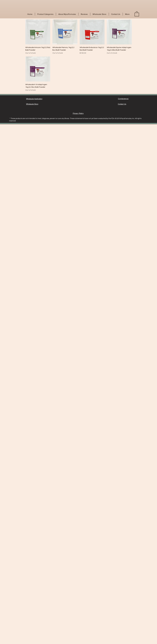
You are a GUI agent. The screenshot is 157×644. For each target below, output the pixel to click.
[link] (137, 14)
